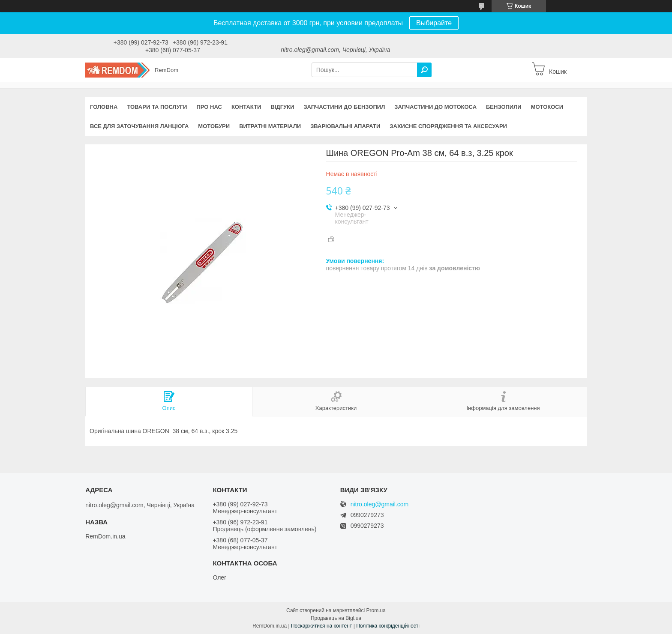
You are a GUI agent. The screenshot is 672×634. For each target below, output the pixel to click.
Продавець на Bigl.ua (336, 618)
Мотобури (214, 126)
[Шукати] (424, 70)
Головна (104, 107)
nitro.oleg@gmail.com (380, 504)
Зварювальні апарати (345, 126)
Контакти (246, 107)
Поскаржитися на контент (321, 626)
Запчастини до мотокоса (435, 107)
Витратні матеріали (270, 126)
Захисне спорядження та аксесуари (448, 126)
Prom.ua (376, 610)
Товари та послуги (157, 107)
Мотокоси (547, 107)
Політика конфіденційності (388, 626)
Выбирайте (434, 23)
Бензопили (504, 107)
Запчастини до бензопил (344, 107)
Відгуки (282, 107)
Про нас (209, 107)
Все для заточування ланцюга (139, 126)
